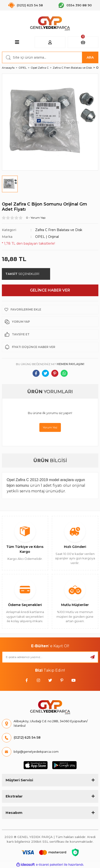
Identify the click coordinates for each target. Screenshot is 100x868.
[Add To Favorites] (50, 310)
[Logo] (50, 23)
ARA (90, 57)
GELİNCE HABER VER (50, 290)
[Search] (50, 57)
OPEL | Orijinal (47, 237)
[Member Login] (50, 42)
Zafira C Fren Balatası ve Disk (59, 230)
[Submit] (93, 657)
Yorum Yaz (50, 427)
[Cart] (83, 42)
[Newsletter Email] (50, 657)
